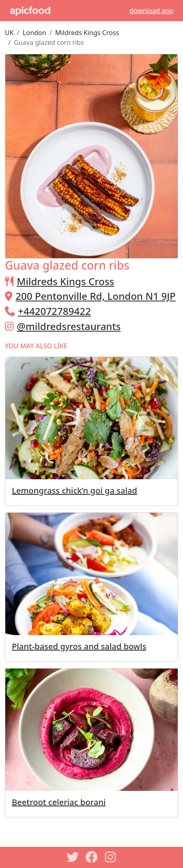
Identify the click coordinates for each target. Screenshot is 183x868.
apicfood (30, 11)
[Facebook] (91, 857)
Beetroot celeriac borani (59, 802)
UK (9, 33)
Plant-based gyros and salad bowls (79, 646)
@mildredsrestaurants (69, 326)
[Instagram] (110, 857)
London (35, 33)
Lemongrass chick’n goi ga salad (75, 490)
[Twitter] (73, 857)
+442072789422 (54, 311)
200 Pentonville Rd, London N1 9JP (96, 296)
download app (151, 11)
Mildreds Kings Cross (87, 33)
